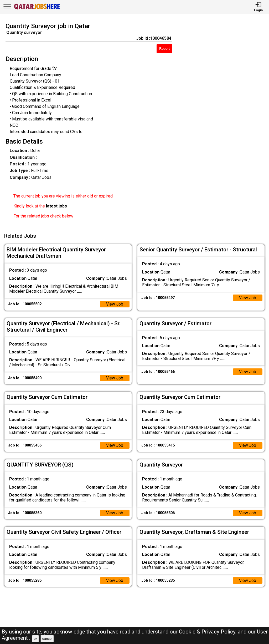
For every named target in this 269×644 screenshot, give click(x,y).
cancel (47, 639)
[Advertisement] (224, 124)
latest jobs (56, 206)
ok (35, 639)
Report (164, 49)
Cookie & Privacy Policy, (208, 632)
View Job (115, 303)
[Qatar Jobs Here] (37, 9)
